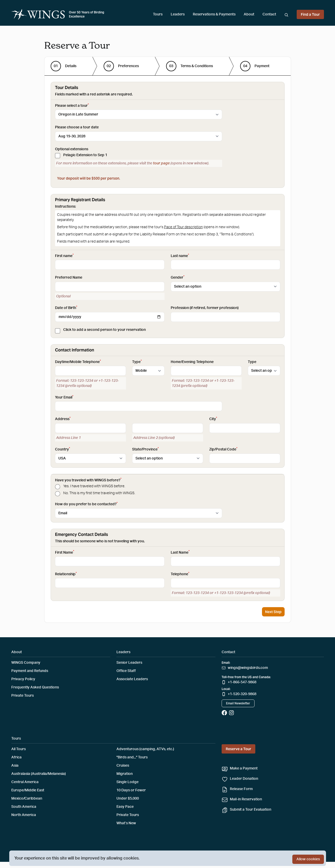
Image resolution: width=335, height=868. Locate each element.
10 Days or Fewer (131, 790)
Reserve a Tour (238, 749)
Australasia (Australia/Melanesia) (39, 774)
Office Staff (126, 671)
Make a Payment (244, 768)
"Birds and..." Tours (132, 757)
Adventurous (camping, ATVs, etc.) (145, 749)
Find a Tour (310, 14)
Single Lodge (128, 782)
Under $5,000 (128, 799)
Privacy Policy (23, 679)
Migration (125, 774)
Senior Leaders (129, 663)
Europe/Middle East (28, 790)
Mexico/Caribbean (27, 799)
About (249, 14)
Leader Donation (244, 779)
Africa (16, 757)
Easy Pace (125, 807)
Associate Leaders (132, 679)
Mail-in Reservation (246, 799)
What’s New (126, 823)
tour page (161, 163)
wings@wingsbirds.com (248, 668)
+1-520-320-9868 (242, 694)
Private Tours (22, 696)
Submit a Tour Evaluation (251, 810)
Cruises (123, 766)
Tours (158, 14)
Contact (269, 14)
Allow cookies (308, 859)
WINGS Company (26, 663)
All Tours (19, 749)
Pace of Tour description (183, 227)
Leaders (178, 14)
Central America (25, 782)
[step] (64, 66)
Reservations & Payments (214, 14)
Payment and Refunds (30, 671)
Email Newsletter (238, 703)
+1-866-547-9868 (242, 682)
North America (24, 815)
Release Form (241, 789)
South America (24, 807)
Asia (15, 766)
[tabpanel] (168, 341)
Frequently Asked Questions (35, 687)
